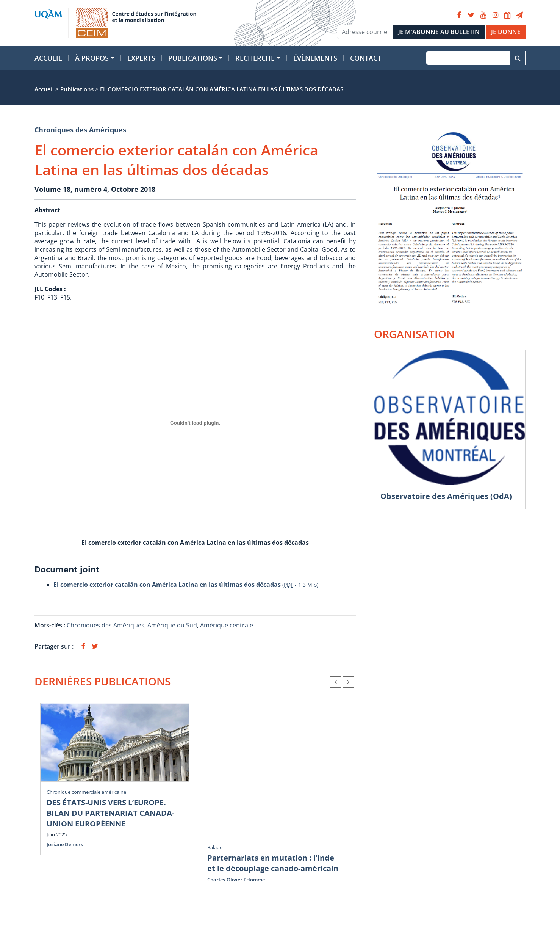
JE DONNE (506, 32)
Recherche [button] (255, 58)
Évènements (315, 58)
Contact (366, 58)
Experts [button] (141, 58)
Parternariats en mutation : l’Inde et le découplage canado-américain (273, 863)
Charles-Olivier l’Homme (236, 880)
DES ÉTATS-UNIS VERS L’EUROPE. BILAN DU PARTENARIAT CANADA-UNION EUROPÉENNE (110, 813)
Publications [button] (193, 58)
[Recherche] (468, 58)
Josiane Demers (65, 844)
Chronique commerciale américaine (86, 792)
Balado (215, 847)
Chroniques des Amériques (80, 130)
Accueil (48, 58)
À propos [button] (92, 58)
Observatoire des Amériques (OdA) (446, 496)
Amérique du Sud (172, 625)
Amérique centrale (227, 625)
